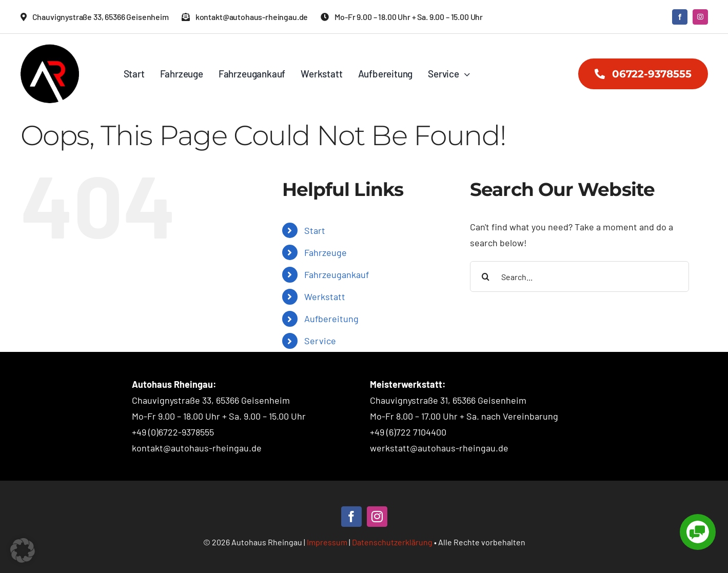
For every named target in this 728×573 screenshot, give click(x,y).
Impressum (327, 542)
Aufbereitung (331, 319)
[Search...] (579, 276)
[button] (23, 550)
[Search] (485, 276)
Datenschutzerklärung (392, 542)
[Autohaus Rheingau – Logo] (50, 49)
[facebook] (680, 17)
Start (315, 230)
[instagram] (700, 17)
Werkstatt (325, 297)
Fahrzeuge (326, 252)
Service (320, 341)
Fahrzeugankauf (337, 274)
